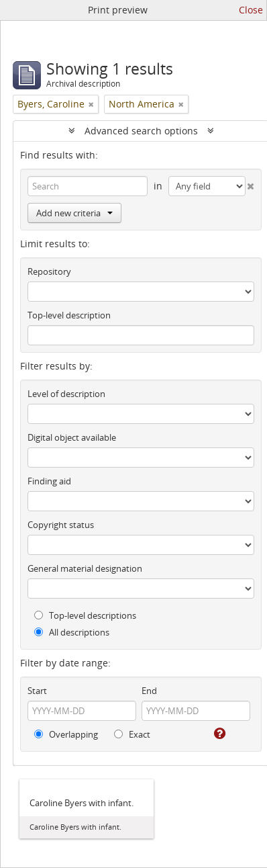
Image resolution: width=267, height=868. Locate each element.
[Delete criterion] (250, 183)
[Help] (219, 734)
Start (37, 691)
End (149, 691)
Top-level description (69, 315)
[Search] (88, 186)
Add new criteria (74, 213)
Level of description (66, 394)
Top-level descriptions (85, 615)
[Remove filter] (91, 104)
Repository (49, 271)
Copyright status (61, 525)
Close (251, 10)
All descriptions (72, 632)
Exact (132, 734)
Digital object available (72, 437)
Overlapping (66, 734)
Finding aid (49, 481)
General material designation (85, 568)
